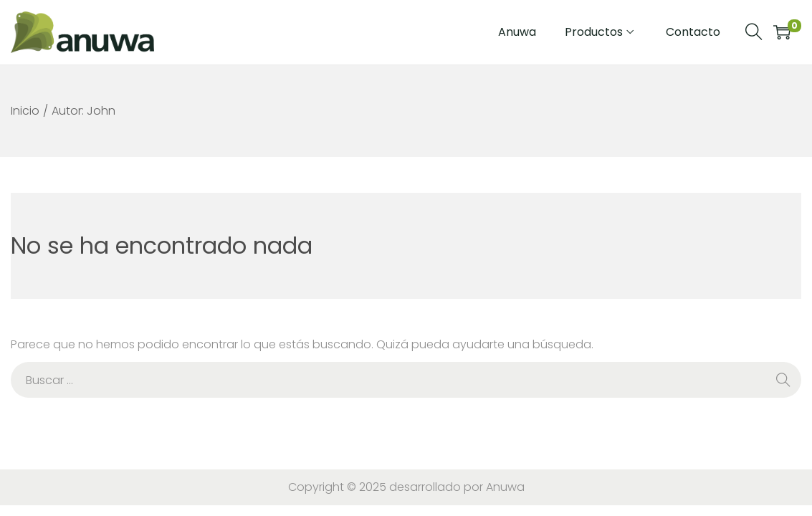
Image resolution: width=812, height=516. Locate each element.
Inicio (25, 111)
